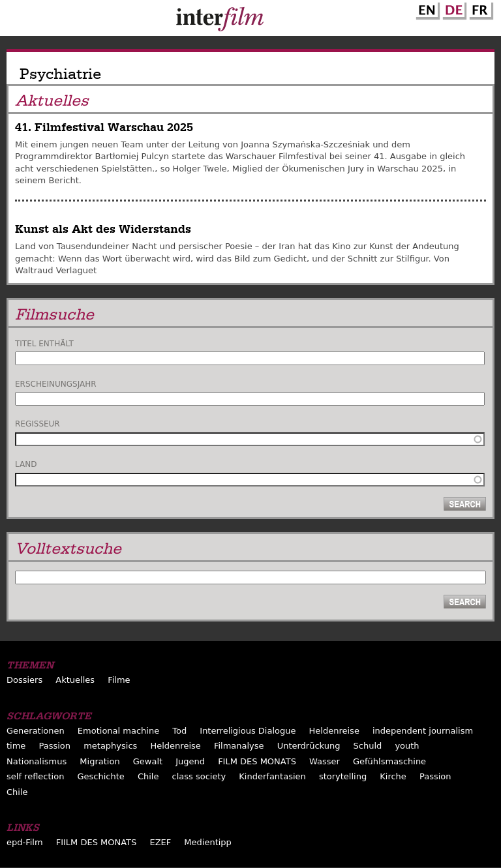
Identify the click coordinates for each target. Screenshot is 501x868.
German (453, 8)
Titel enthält (44, 344)
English (426, 8)
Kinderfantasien (272, 776)
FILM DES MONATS (257, 761)
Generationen (36, 731)
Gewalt (148, 761)
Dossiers (24, 680)
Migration (99, 761)
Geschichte (100, 776)
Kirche (393, 776)
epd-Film (25, 842)
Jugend (190, 761)
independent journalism (423, 731)
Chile (148, 776)
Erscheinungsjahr (56, 384)
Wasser (325, 761)
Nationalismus (37, 761)
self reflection (35, 776)
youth (407, 746)
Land (26, 464)
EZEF (160, 842)
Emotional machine (118, 731)
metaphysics (110, 746)
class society (199, 776)
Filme (119, 680)
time (16, 746)
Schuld (368, 746)
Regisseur (38, 424)
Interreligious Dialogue (248, 731)
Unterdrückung (309, 746)
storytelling (343, 776)
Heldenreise (334, 731)
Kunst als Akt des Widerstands (103, 229)
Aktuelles (75, 680)
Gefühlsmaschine (389, 761)
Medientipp (208, 842)
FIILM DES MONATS (97, 842)
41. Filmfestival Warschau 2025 (104, 127)
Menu (16, 21)
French (479, 8)
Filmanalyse (239, 746)
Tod (179, 731)
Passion (54, 746)
